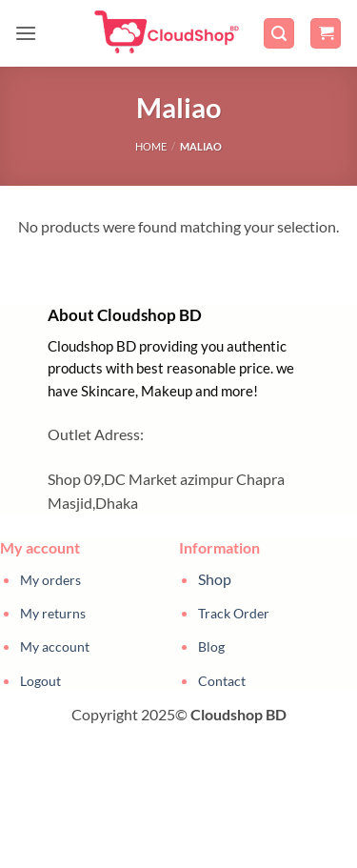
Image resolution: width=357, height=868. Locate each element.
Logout (40, 681)
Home (151, 146)
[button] (26, 33)
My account (55, 646)
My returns (53, 613)
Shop (215, 579)
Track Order (234, 613)
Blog (211, 646)
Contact (222, 681)
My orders (50, 580)
